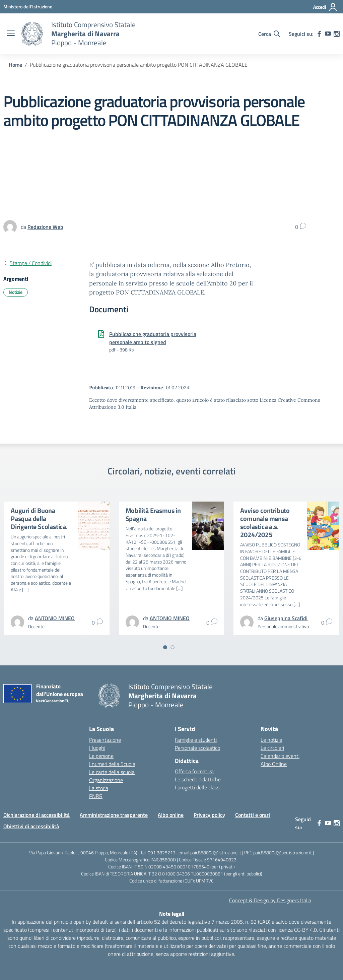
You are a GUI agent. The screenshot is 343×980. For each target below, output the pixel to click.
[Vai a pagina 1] (165, 647)
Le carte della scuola (112, 772)
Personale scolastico (197, 748)
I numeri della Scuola (112, 764)
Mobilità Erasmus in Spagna (153, 514)
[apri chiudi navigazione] (11, 34)
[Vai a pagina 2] (173, 647)
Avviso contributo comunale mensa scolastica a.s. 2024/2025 (265, 522)
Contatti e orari (253, 815)
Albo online (171, 815)
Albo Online (274, 764)
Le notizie (271, 740)
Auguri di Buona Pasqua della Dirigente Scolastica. (39, 518)
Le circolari (272, 748)
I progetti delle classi (198, 787)
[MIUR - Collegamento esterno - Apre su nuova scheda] (28, 7)
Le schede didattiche (198, 779)
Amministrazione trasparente (114, 815)
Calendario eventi (280, 756)
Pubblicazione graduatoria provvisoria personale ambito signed (153, 338)
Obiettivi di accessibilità (31, 826)
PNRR (96, 796)
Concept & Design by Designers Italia (270, 900)
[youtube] (328, 34)
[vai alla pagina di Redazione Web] (45, 227)
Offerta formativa (194, 771)
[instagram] (337, 34)
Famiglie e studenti (196, 740)
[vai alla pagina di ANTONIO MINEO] (55, 618)
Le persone (101, 756)
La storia (99, 788)
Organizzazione (106, 780)
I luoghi (97, 748)
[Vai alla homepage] (32, 34)
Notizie (16, 292)
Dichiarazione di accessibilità (37, 815)
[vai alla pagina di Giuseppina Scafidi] (286, 618)
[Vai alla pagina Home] (15, 65)
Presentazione (105, 740)
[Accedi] (325, 7)
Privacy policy (209, 815)
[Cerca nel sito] (269, 34)
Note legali (172, 914)
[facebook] (319, 34)
